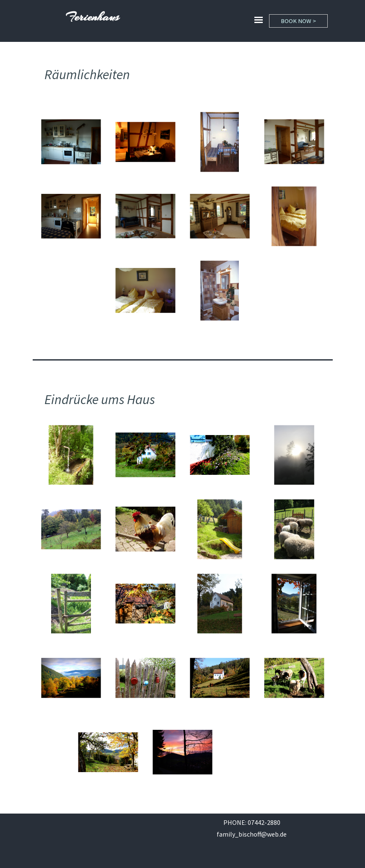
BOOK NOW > (298, 21)
